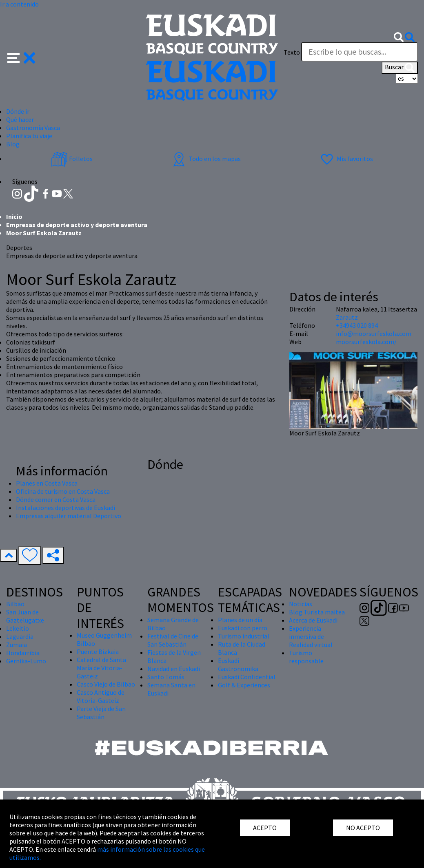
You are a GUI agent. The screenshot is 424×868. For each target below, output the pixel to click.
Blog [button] (13, 144)
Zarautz (347, 317)
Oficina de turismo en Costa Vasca (63, 491)
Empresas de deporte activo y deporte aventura (77, 225)
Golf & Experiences (244, 685)
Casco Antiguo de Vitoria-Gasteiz (101, 696)
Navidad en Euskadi (174, 669)
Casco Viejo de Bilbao (106, 684)
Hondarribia (23, 653)
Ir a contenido (19, 4)
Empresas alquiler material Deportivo (69, 516)
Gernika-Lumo (26, 661)
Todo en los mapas (206, 159)
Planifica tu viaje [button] (29, 136)
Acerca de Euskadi (313, 620)
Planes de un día (240, 620)
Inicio (14, 216)
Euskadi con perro (243, 628)
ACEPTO (265, 828)
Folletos (72, 159)
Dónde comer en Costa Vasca (56, 499)
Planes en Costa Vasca (47, 483)
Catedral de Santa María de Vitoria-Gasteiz (101, 668)
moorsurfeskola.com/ (366, 342)
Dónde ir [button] (18, 111)
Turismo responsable (306, 657)
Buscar (400, 68)
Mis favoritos (346, 159)
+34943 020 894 (357, 325)
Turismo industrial (244, 636)
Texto (292, 52)
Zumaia (17, 645)
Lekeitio (18, 628)
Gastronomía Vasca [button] (33, 128)
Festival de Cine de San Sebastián (173, 640)
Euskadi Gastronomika (238, 665)
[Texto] (360, 52)
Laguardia (20, 636)
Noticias (301, 604)
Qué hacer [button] (20, 119)
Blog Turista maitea (317, 612)
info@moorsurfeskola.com (374, 334)
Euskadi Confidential (247, 677)
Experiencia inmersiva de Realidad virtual (311, 636)
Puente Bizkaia (98, 652)
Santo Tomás (166, 677)
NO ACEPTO (363, 828)
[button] (21, 57)
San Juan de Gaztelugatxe (25, 616)
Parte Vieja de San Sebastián (101, 713)
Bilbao (15, 604)
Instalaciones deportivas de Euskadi (65, 508)
